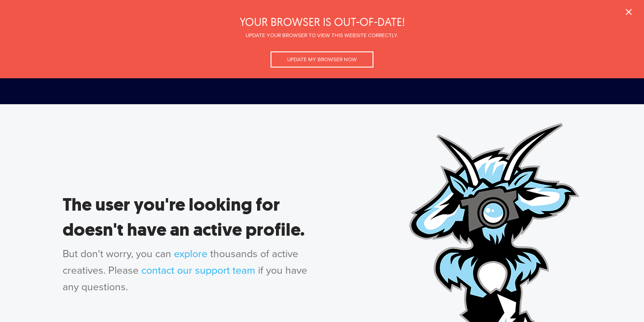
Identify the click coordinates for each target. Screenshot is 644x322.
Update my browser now (322, 59)
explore (191, 254)
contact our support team (198, 271)
